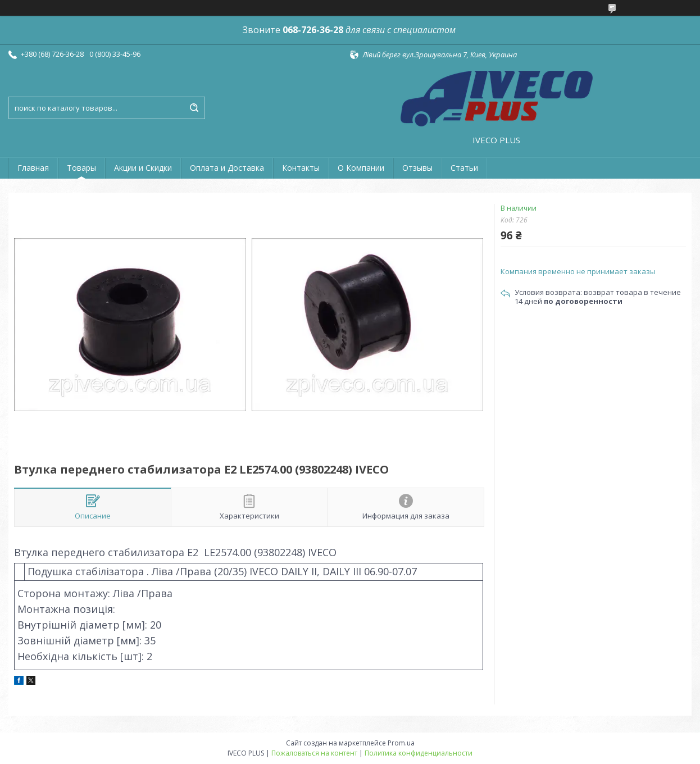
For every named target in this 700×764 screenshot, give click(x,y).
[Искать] (194, 108)
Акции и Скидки (143, 168)
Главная (33, 168)
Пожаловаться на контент (314, 753)
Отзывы (417, 168)
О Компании (361, 168)
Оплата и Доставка (227, 168)
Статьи (464, 168)
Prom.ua (401, 743)
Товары (81, 168)
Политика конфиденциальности (419, 753)
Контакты (301, 168)
